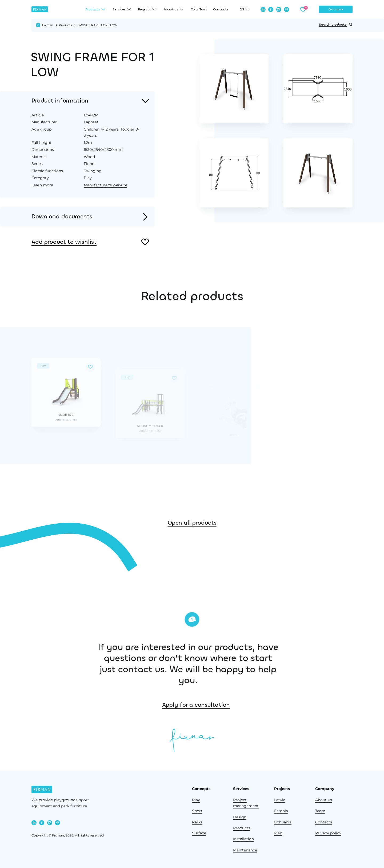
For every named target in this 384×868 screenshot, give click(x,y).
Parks (197, 822)
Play (196, 800)
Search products (336, 25)
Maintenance (245, 850)
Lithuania (283, 822)
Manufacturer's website (105, 185)
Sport (197, 811)
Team (320, 811)
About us (324, 800)
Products (65, 25)
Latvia (280, 800)
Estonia (281, 811)
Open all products (192, 534)
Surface (199, 833)
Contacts (221, 9)
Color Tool (198, 9)
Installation (243, 839)
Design (240, 817)
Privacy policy (328, 833)
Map (278, 833)
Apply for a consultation (231, 705)
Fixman (48, 25)
